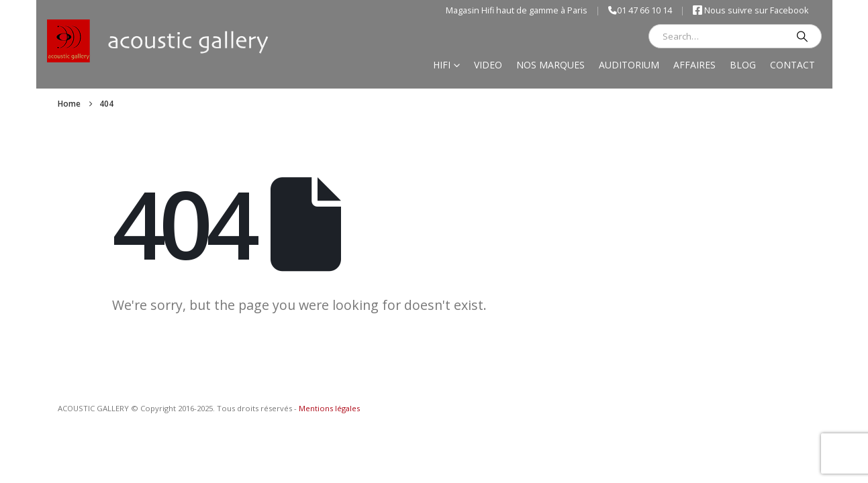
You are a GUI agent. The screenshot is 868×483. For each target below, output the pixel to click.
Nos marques (550, 65)
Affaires (694, 65)
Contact (792, 65)
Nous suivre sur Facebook (751, 10)
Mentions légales (329, 408)
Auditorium (629, 65)
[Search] (802, 36)
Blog (743, 65)
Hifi (442, 65)
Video (488, 65)
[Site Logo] (158, 41)
